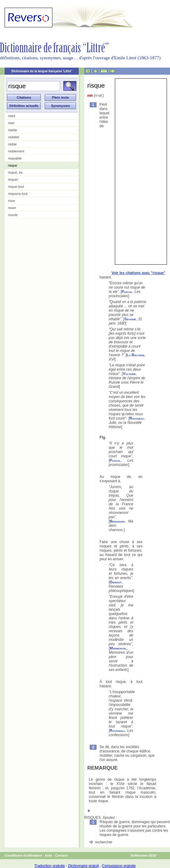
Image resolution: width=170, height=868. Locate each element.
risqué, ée (15, 172)
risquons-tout (18, 194)
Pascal (127, 292)
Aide (48, 855)
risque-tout (16, 187)
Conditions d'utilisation (23, 855)
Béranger (117, 521)
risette (13, 130)
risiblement (16, 151)
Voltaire (129, 374)
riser (11, 123)
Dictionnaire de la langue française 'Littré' (42, 71)
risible (12, 144)
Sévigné (130, 319)
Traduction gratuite (50, 866)
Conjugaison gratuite (119, 866)
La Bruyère (135, 355)
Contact (61, 855)
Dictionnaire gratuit (83, 866)
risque (13, 165)
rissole (13, 215)
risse (11, 201)
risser (12, 208)
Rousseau (137, 418)
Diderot (116, 582)
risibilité (14, 137)
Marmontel (118, 648)
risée (12, 116)
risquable (15, 158)
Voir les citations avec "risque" (138, 273)
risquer (13, 180)
